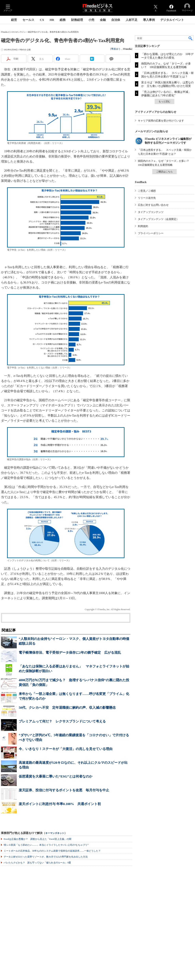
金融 (103, 20)
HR (52, 20)
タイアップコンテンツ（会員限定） (158, 219)
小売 (91, 20)
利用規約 (143, 226)
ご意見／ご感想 (147, 191)
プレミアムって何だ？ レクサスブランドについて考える (62, 721)
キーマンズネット (55, 833)
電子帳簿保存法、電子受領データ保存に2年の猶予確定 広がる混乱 (70, 653)
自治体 (116, 20)
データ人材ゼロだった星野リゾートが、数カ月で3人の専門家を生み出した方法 (46, 857)
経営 (14, 20)
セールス (28, 20)
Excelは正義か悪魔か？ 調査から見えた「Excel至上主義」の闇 (38, 839)
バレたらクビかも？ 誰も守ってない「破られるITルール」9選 (37, 863)
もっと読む (164, 101)
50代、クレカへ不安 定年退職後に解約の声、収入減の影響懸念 (67, 708)
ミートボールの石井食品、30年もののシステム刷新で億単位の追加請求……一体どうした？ (52, 851)
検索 (191, 38)
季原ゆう (116, 49)
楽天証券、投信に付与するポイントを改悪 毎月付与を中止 (64, 790)
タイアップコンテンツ (151, 212)
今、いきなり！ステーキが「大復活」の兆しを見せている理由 (66, 749)
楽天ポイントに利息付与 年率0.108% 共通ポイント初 (60, 804)
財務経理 (77, 20)
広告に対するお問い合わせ (153, 205)
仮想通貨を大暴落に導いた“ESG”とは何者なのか (56, 776)
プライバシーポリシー (151, 233)
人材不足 (132, 20)
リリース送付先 (147, 198)
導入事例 (149, 20)
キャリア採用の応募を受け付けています (161, 121)
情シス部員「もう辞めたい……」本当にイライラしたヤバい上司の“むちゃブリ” (46, 845)
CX (42, 20)
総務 (63, 20)
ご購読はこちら (164, 172)
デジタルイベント (172, 20)
